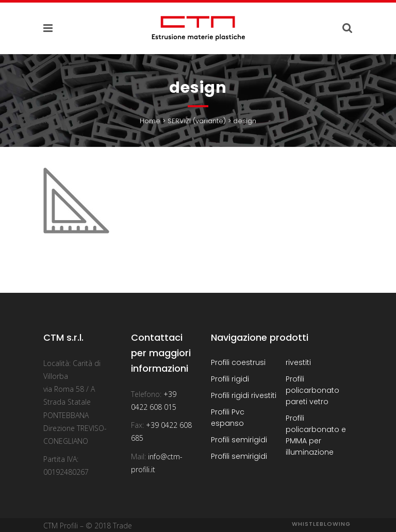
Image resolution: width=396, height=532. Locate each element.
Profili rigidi (230, 379)
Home (150, 121)
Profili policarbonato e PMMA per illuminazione (316, 435)
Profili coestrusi (238, 362)
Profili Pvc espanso (228, 418)
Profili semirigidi (239, 440)
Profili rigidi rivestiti (244, 395)
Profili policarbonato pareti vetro (312, 390)
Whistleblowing (321, 524)
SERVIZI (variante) (197, 121)
